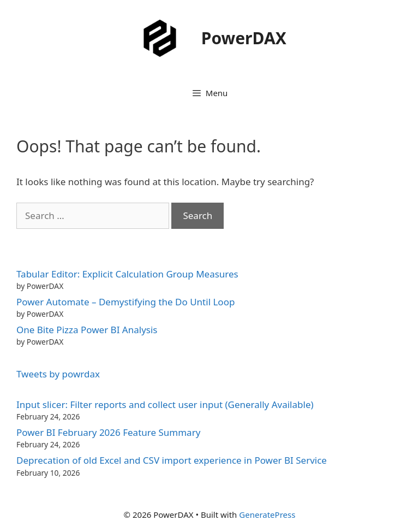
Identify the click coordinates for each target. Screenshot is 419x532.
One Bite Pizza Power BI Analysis (87, 330)
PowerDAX (244, 38)
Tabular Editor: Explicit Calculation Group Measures (127, 274)
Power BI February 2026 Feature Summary (108, 432)
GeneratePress (267, 515)
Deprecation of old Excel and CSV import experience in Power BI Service (172, 460)
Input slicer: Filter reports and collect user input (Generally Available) (165, 404)
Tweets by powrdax (58, 374)
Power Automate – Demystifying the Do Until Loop (125, 302)
